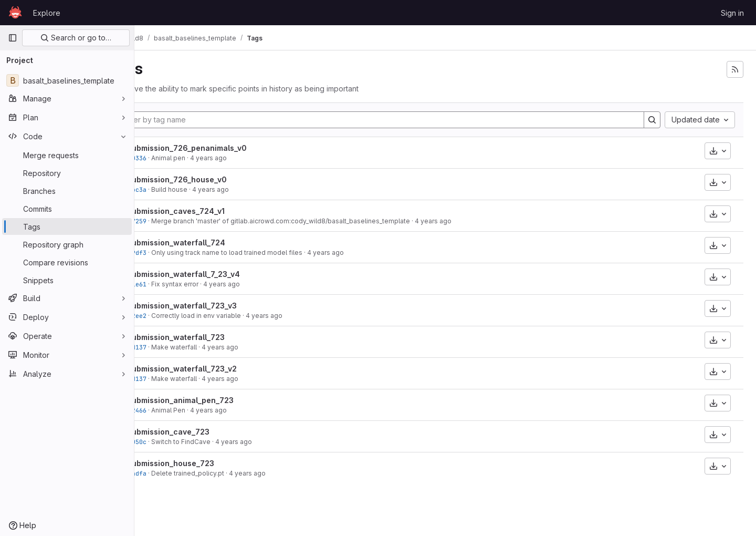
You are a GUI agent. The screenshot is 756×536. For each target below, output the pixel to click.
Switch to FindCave (219, 442)
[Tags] (67, 226)
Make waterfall (212, 347)
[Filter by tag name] (400, 120)
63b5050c (170, 442)
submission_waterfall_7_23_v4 (222, 274)
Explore (47, 13)
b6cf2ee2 (170, 316)
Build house (208, 189)
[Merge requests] (67, 155)
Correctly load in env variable (234, 316)
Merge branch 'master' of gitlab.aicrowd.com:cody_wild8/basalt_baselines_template (319, 221)
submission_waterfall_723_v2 (220, 369)
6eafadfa (170, 473)
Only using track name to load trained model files (265, 252)
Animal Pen (207, 410)
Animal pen (207, 158)
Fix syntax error (213, 284)
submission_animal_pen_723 (219, 400)
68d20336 (170, 158)
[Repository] (67, 173)
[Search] (652, 120)
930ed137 (170, 347)
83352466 (170, 410)
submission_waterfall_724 (215, 243)
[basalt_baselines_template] (67, 80)
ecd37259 (170, 221)
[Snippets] (67, 280)
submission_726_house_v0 (216, 179)
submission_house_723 (209, 463)
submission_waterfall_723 (214, 337)
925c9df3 (170, 252)
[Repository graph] (67, 244)
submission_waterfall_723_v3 (220, 306)
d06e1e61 (170, 284)
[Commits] (67, 209)
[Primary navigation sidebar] (13, 38)
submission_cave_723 (207, 432)
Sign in (732, 13)
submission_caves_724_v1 (214, 211)
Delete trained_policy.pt (226, 473)
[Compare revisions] (67, 262)
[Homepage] (15, 13)
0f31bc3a (170, 189)
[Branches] (67, 191)
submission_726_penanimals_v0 (225, 148)
